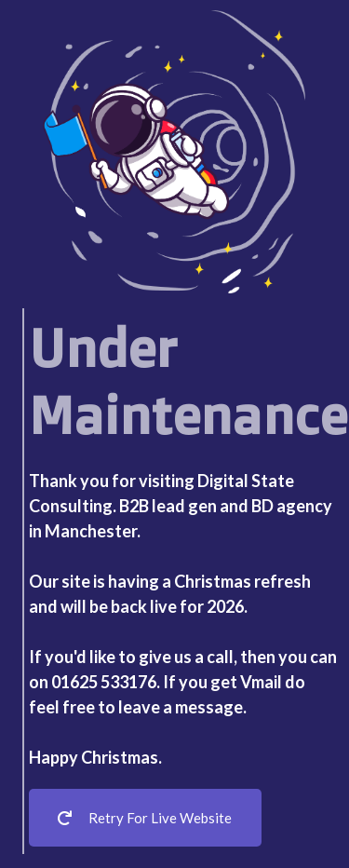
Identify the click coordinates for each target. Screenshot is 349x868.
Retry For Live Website (145, 818)
